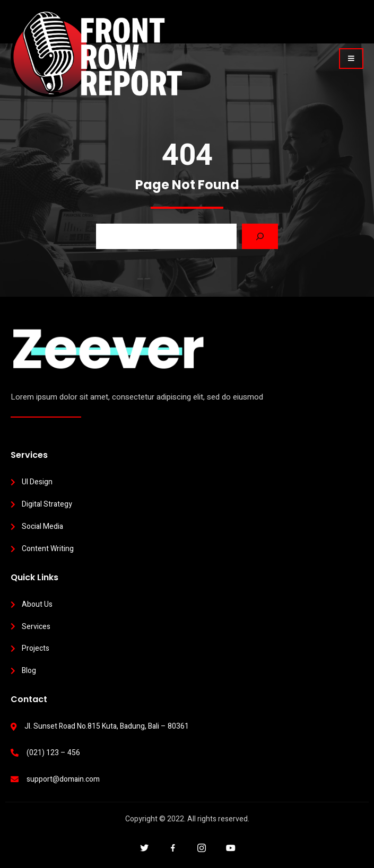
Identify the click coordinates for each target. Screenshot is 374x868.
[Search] (260, 236)
